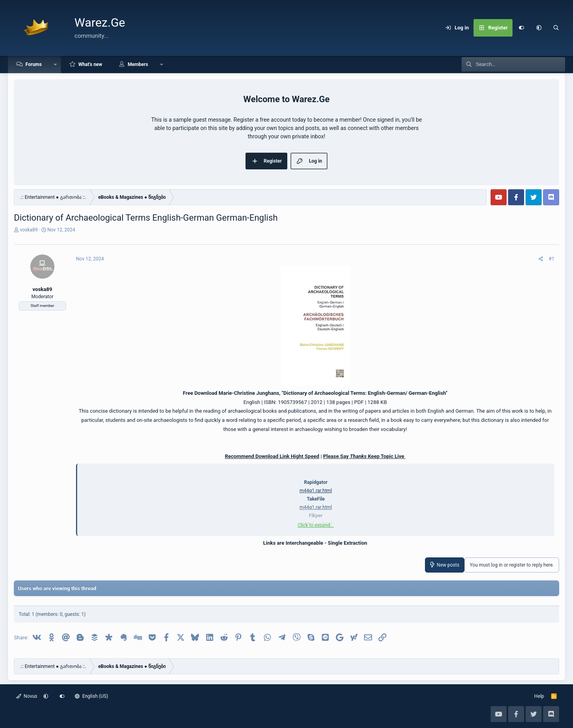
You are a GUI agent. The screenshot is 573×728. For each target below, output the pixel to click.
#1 (552, 259)
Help (539, 696)
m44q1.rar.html (316, 491)
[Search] (556, 28)
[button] (539, 28)
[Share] (541, 259)
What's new (90, 64)
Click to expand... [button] (316, 525)
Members (138, 64)
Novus (27, 696)
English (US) (92, 696)
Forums (34, 64)
